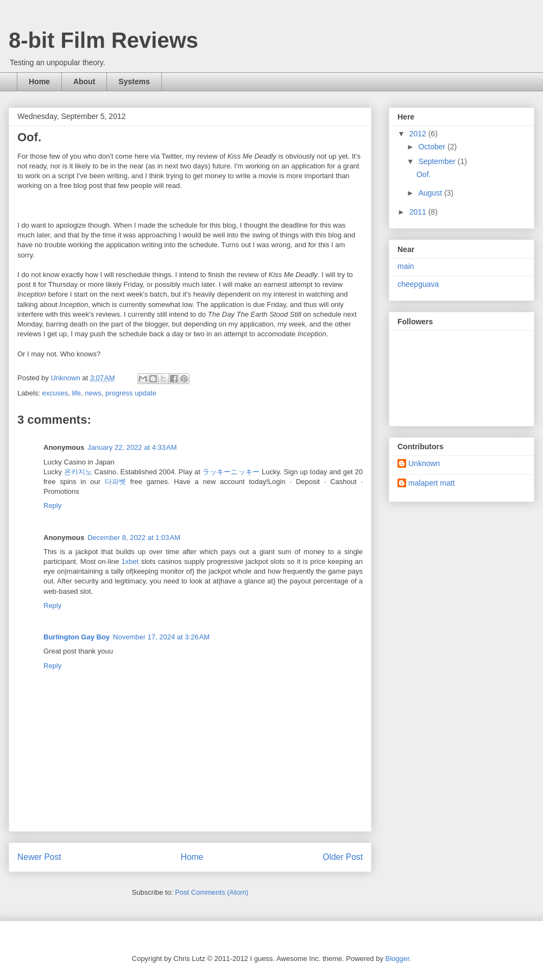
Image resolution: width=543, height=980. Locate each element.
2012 (419, 134)
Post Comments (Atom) (211, 892)
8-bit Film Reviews (103, 40)
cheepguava (418, 284)
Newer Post (39, 857)
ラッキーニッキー (231, 472)
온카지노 (78, 472)
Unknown (424, 463)
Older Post (343, 857)
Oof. (424, 174)
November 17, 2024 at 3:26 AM (161, 637)
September (438, 161)
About (84, 81)
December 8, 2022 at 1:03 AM (134, 538)
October (433, 147)
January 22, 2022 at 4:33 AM (132, 447)
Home (39, 81)
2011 (419, 212)
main (406, 266)
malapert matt (432, 483)
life (76, 393)
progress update (131, 393)
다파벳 (115, 482)
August (431, 193)
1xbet (130, 561)
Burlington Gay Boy (77, 637)
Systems (134, 81)
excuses (55, 393)
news (93, 393)
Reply (52, 505)
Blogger (397, 959)
